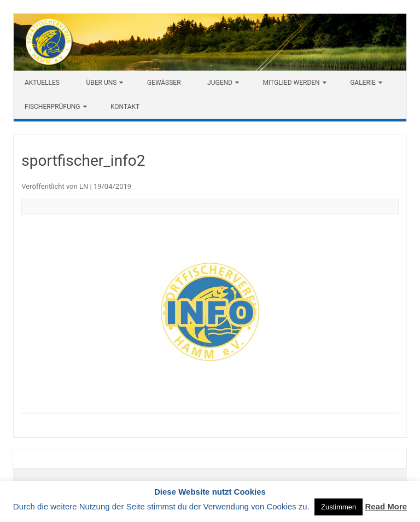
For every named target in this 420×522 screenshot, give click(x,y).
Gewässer (164, 83)
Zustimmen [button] (339, 507)
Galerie (363, 83)
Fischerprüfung (52, 107)
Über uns (101, 83)
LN (84, 186)
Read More (386, 506)
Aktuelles (42, 83)
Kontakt (125, 107)
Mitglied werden (291, 83)
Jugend (220, 83)
